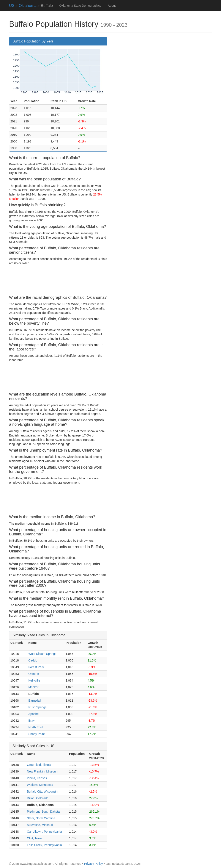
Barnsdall (35, 701)
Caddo (33, 660)
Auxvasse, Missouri (40, 825)
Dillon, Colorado (38, 798)
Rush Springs (38, 707)
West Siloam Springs (43, 654)
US (12, 6)
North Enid (36, 727)
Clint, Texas (35, 838)
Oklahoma (28, 6)
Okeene (34, 674)
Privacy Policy (93, 864)
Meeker (34, 687)
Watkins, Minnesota (40, 785)
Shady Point (37, 734)
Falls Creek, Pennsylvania (44, 845)
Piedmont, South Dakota (43, 812)
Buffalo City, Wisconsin (42, 791)
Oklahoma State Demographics (80, 6)
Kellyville (34, 680)
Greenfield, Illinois (39, 765)
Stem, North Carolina (41, 818)
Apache (34, 714)
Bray (32, 721)
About (112, 6)
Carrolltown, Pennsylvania (44, 832)
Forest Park (36, 667)
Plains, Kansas (37, 778)
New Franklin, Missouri (42, 771)
